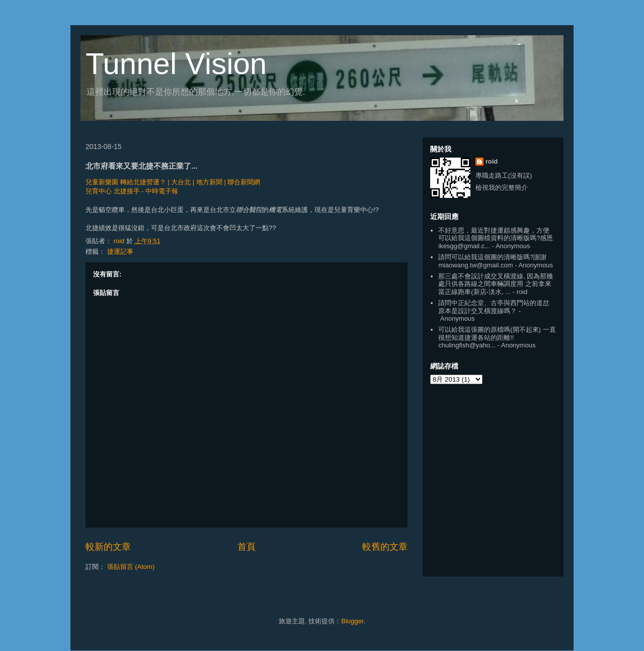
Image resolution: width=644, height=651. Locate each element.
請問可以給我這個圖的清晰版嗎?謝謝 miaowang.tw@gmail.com (492, 261)
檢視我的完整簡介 (502, 188)
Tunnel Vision (176, 64)
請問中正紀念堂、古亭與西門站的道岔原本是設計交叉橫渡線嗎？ (494, 307)
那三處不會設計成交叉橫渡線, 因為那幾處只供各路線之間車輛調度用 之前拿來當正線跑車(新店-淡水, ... (496, 284)
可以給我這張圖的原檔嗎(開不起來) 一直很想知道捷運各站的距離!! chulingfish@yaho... (497, 337)
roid (492, 161)
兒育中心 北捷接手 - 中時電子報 (132, 191)
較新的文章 (108, 547)
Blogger (352, 621)
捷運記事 (120, 251)
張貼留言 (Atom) (131, 567)
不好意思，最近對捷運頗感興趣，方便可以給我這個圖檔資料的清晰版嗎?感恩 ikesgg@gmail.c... (496, 238)
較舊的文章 (385, 547)
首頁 (247, 547)
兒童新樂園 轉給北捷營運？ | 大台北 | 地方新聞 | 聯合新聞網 (173, 182)
